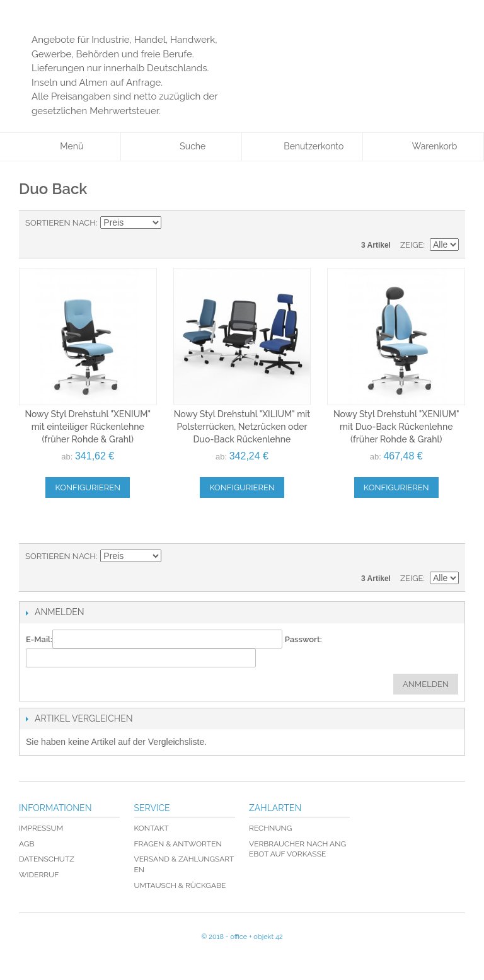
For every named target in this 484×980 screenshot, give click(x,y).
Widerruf (39, 875)
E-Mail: (39, 639)
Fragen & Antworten (178, 844)
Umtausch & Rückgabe (180, 885)
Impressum (41, 828)
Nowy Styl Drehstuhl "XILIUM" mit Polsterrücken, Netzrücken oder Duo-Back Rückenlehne (242, 426)
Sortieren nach (60, 223)
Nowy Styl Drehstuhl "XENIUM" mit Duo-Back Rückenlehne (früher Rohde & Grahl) (396, 426)
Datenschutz (47, 859)
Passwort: (303, 639)
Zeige (412, 245)
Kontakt (152, 828)
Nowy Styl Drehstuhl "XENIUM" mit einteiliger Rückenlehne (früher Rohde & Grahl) (88, 426)
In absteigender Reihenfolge (173, 223)
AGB (26, 844)
